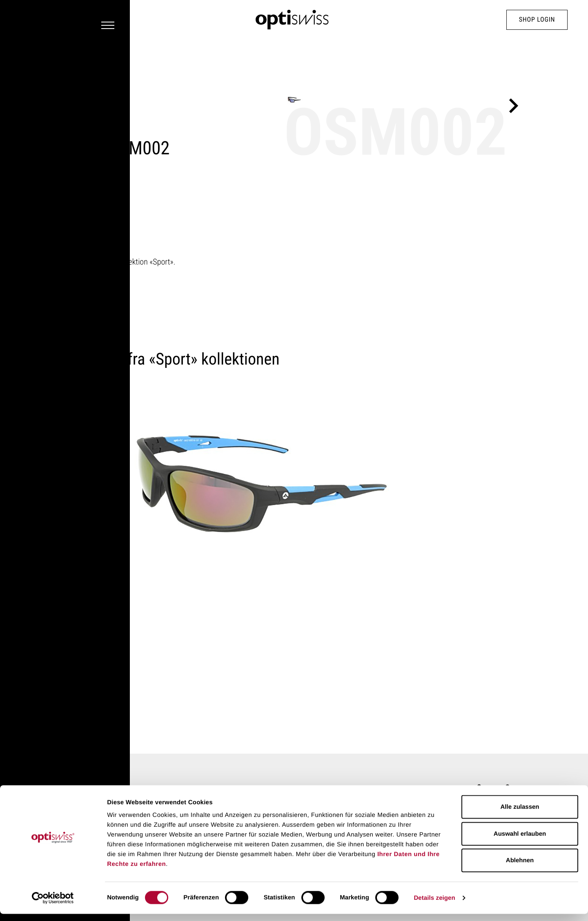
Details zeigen (434, 905)
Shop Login (537, 20)
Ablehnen (520, 867)
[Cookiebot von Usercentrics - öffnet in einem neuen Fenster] (53, 905)
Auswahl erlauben (520, 841)
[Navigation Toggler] (27, 20)
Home (71, 738)
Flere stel (79, 274)
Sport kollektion (88, 89)
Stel (92, 738)
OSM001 (96, 626)
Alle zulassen (520, 814)
